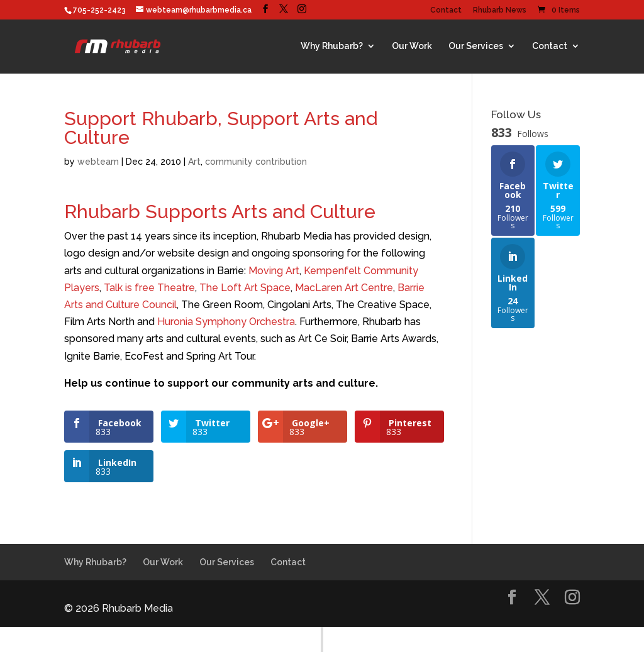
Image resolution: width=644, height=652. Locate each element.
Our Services (476, 46)
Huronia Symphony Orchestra (226, 322)
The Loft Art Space (245, 288)
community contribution (256, 162)
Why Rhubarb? (332, 46)
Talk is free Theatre (149, 288)
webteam (98, 162)
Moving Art (274, 271)
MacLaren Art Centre (344, 288)
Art (194, 162)
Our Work (412, 46)
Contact (446, 10)
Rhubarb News (500, 10)
